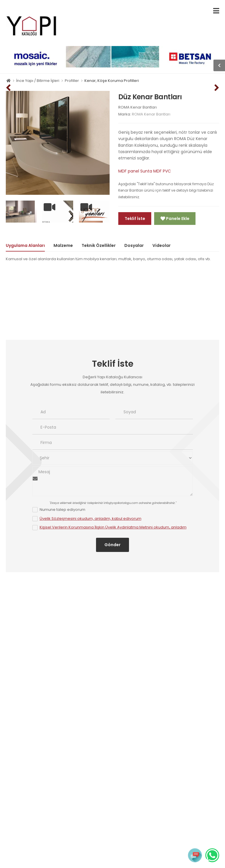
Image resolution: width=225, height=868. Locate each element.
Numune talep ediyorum (62, 510)
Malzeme (63, 245)
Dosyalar (134, 245)
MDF (157, 171)
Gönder (113, 545)
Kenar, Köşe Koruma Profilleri (112, 81)
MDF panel (129, 171)
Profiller (72, 81)
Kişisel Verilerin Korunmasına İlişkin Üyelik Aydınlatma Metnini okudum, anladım (113, 527)
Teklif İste (135, 219)
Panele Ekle (177, 219)
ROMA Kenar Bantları (138, 107)
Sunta (146, 171)
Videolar (162, 245)
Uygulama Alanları (25, 245)
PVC (167, 171)
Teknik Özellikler (99, 245)
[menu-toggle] (216, 11)
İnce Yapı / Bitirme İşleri (38, 81)
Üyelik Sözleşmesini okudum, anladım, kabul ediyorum (91, 519)
